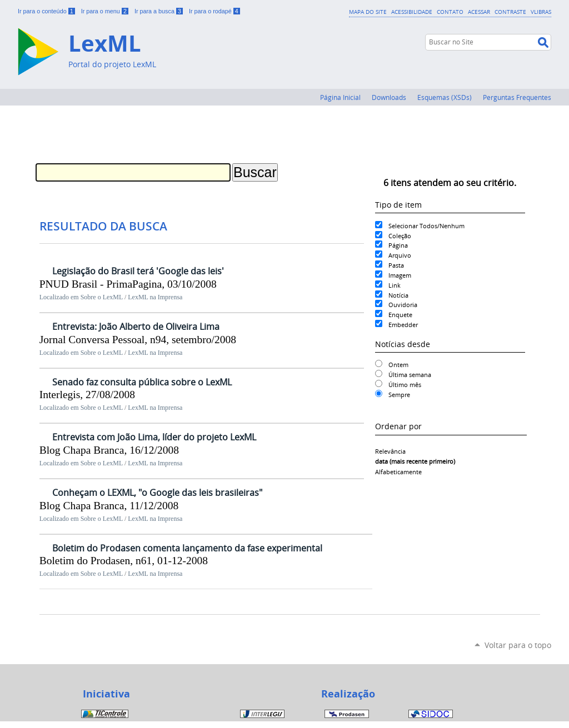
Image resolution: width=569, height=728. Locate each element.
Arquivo (400, 255)
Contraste (510, 12)
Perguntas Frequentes (517, 97)
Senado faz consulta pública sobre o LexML (142, 382)
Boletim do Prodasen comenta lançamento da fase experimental (187, 548)
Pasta (396, 265)
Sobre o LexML (102, 297)
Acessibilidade (412, 12)
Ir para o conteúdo (47, 11)
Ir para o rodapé (214, 11)
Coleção (400, 236)
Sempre (399, 395)
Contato (450, 12)
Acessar (479, 12)
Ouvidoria (403, 305)
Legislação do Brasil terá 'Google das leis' (138, 271)
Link (395, 285)
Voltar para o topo (518, 645)
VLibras (541, 12)
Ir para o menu (106, 11)
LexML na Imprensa (155, 297)
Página (398, 245)
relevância (390, 451)
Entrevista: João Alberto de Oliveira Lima (136, 327)
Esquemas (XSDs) (445, 97)
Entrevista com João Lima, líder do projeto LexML (154, 437)
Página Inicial (340, 97)
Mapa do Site (368, 12)
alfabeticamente (398, 472)
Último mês (405, 385)
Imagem (400, 275)
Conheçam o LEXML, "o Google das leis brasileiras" (157, 493)
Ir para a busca (159, 11)
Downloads (389, 97)
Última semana (410, 375)
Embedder (403, 325)
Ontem (398, 365)
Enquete (400, 315)
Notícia (398, 295)
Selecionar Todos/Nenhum (426, 226)
